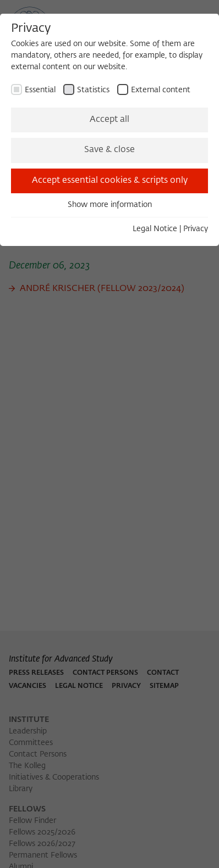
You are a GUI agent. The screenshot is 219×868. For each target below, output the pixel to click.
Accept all (109, 120)
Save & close (109, 150)
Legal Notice (155, 229)
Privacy (196, 229)
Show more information (110, 205)
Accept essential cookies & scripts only (110, 181)
